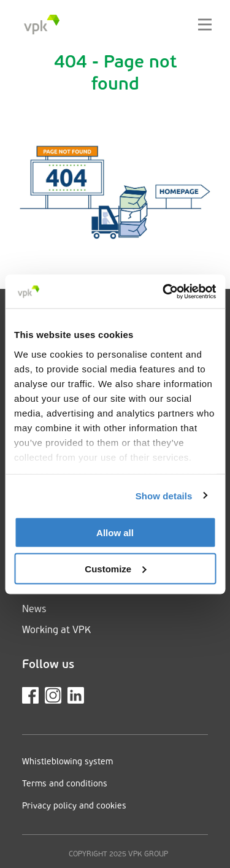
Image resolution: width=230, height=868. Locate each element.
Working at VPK (56, 631)
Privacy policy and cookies (74, 806)
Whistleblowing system (67, 762)
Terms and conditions (65, 784)
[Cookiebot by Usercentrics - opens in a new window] (164, 291)
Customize (115, 568)
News (34, 610)
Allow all (115, 533)
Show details (164, 495)
